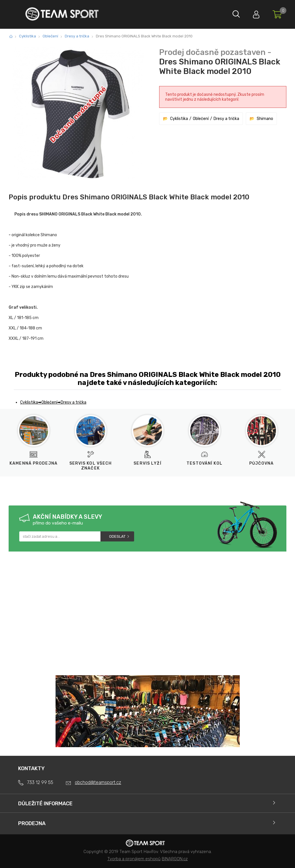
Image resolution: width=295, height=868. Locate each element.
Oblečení (50, 36)
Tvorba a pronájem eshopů (134, 859)
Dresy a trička (77, 36)
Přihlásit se (253, 13)
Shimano (265, 119)
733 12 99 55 (40, 782)
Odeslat (117, 536)
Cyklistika (27, 36)
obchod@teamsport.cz (98, 782)
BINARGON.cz (175, 859)
